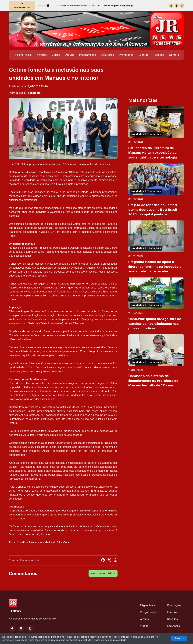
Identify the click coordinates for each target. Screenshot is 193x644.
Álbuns (70, 55)
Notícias (42, 55)
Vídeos (56, 55)
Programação (88, 55)
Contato (174, 55)
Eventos (143, 55)
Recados (159, 55)
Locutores (108, 55)
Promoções (126, 55)
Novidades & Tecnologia (25, 93)
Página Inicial (23, 55)
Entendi (179, 638)
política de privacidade (114, 640)
